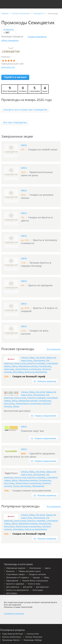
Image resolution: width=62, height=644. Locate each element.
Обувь (32, 357)
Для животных (13, 587)
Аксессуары (9, 369)
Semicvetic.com (8, 67)
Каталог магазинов (21, 13)
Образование (38, 486)
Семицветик (39, 13)
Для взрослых (45, 366)
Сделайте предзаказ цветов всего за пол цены (29, 455)
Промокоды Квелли (11, 640)
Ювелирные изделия (28, 366)
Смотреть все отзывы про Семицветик (25, 110)
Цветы (24, 145)
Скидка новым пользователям (32, 491)
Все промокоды (54, 349)
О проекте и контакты (14, 613)
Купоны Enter (33, 634)
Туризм (16, 406)
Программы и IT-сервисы (17, 577)
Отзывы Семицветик (37, 37)
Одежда (24, 357)
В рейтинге (9, 29)
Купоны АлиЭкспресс (12, 637)
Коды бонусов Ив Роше (13, 634)
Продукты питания (37, 574)
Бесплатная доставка (17, 411)
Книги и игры (20, 363)
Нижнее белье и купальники (28, 369)
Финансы (10, 571)
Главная (5, 13)
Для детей (40, 357)
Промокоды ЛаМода (33, 640)
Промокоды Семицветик (12, 37)
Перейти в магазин (15, 77)
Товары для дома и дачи (29, 571)
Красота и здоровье (36, 363)
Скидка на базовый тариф (29, 376)
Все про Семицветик (15, 122)
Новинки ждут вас (33, 431)
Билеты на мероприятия (36, 372)
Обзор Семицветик (10, 40)
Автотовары (18, 372)
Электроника (39, 360)
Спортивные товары (15, 574)
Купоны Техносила (34, 637)
